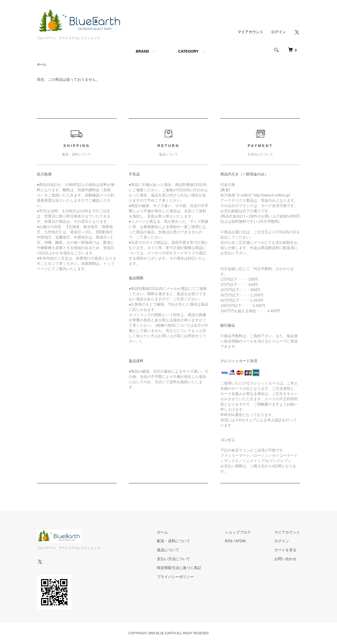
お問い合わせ (285, 559)
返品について (168, 550)
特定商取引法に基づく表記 (179, 568)
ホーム (42, 64)
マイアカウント (250, 32)
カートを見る (285, 550)
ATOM (241, 541)
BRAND (143, 51)
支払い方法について (174, 559)
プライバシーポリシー (175, 577)
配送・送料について (174, 541)
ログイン (279, 32)
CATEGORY (188, 51)
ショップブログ (238, 532)
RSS (229, 541)
